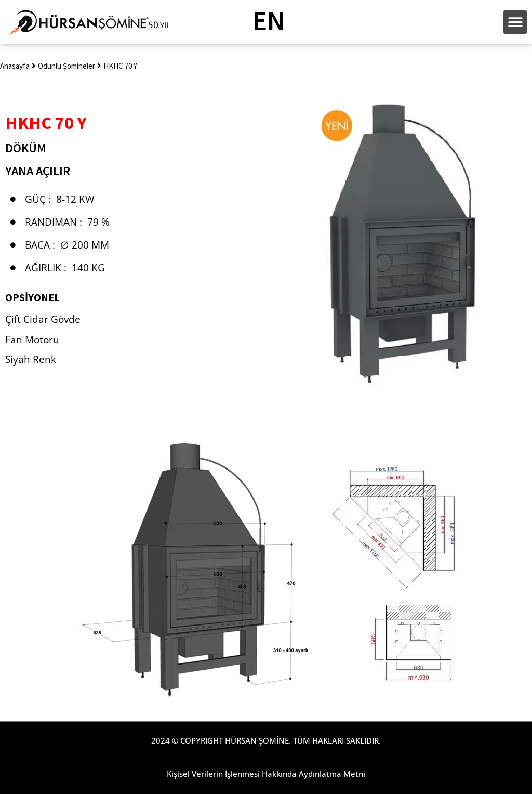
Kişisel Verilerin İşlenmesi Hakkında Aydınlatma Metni (266, 774)
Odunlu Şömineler (66, 66)
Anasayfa (15, 66)
